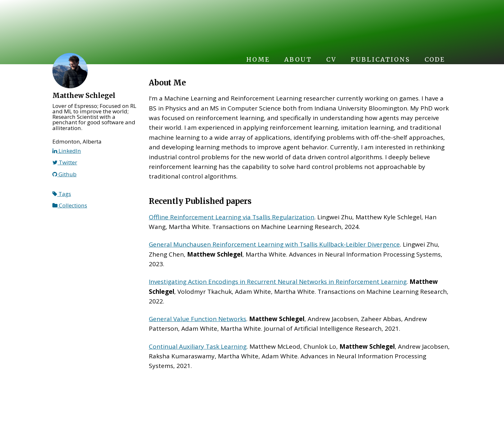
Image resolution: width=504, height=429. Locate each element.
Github (64, 174)
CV (331, 59)
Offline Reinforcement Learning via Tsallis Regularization (232, 217)
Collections (70, 205)
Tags (62, 194)
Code (435, 59)
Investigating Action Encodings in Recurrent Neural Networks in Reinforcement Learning (278, 282)
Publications (380, 59)
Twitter (65, 162)
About (298, 59)
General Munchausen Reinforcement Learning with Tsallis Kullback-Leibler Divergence (274, 244)
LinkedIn (67, 151)
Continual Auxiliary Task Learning (198, 346)
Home (258, 59)
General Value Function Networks (198, 319)
